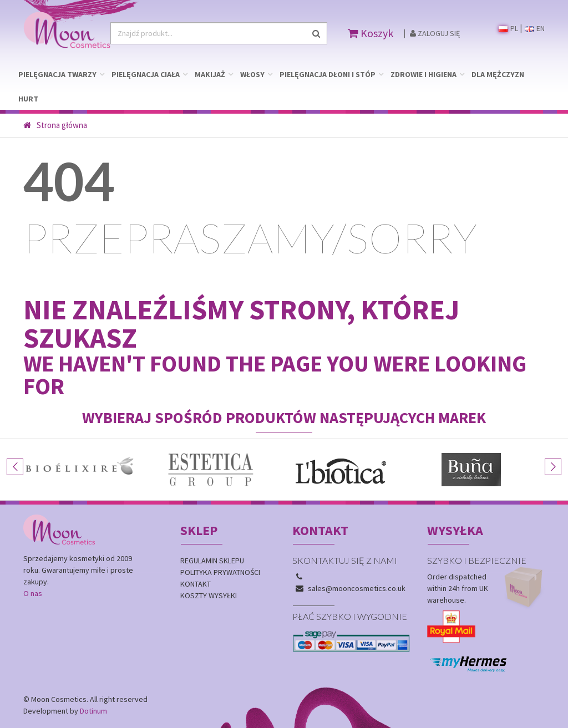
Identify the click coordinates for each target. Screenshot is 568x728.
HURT (28, 99)
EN (535, 28)
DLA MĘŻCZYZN (498, 74)
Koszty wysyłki (209, 595)
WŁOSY (252, 74)
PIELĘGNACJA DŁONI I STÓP (328, 74)
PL (508, 28)
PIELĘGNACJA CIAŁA (146, 74)
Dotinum (93, 711)
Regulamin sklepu (212, 561)
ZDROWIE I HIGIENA (424, 74)
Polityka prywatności (220, 572)
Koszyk (371, 33)
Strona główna (55, 125)
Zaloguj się (435, 33)
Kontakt (196, 584)
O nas (33, 593)
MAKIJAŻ (210, 74)
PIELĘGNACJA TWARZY (57, 74)
